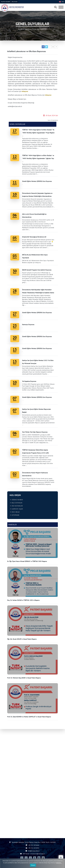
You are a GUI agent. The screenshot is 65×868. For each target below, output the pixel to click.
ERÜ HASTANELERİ (16, 506)
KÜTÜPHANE (15, 515)
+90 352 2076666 (32, 845)
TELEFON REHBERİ (6, 2)
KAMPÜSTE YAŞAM (16, 509)
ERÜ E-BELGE (15, 512)
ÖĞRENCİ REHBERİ (16, 500)
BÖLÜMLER (15, 2)
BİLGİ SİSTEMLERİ (16, 503)
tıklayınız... (59, 863)
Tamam (33, 865)
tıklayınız (25, 91)
